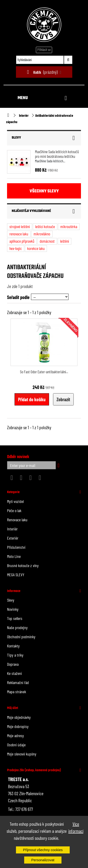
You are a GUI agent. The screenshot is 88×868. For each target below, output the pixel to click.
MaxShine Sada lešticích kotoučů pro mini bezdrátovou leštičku (57, 154)
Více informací (76, 827)
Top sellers (15, 618)
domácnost (47, 241)
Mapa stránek (17, 692)
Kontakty (13, 646)
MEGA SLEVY (16, 575)
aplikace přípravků (22, 241)
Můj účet (13, 708)
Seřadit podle (18, 297)
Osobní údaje (16, 745)
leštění (65, 241)
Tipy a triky (15, 655)
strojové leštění (20, 226)
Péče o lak (14, 510)
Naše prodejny (17, 627)
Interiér (24, 115)
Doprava (13, 664)
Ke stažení (14, 673)
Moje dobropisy (18, 726)
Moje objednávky (19, 717)
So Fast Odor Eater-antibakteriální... (44, 372)
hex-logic (16, 248)
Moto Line (14, 556)
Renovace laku (17, 520)
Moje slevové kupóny (22, 754)
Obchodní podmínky (21, 637)
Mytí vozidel (15, 501)
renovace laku (19, 234)
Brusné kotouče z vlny (23, 565)
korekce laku (36, 248)
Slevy (16, 138)
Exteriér (13, 538)
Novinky (13, 609)
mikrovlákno (42, 234)
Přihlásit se (44, 50)
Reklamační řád (18, 682)
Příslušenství (16, 547)
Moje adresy (15, 736)
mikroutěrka (69, 226)
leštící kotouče (45, 226)
